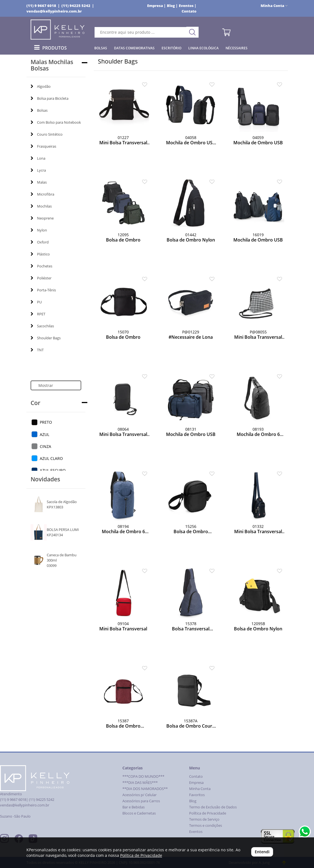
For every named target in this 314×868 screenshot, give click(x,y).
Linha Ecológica (203, 48)
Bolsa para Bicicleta (50, 98)
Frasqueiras (43, 146)
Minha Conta (200, 789)
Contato (189, 11)
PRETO (46, 422)
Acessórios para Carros (141, 801)
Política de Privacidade (208, 813)
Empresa (196, 783)
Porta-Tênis (43, 290)
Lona (38, 158)
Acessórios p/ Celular (139, 795)
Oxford (40, 242)
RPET (38, 314)
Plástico (40, 254)
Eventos (196, 832)
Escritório (171, 48)
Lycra (38, 170)
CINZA (45, 446)
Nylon (39, 230)
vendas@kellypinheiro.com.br (54, 11)
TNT (37, 350)
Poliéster (41, 278)
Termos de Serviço (204, 819)
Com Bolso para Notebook (56, 122)
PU (36, 302)
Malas (39, 182)
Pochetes (41, 266)
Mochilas (41, 206)
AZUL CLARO (51, 458)
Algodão (41, 86)
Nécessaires (237, 48)
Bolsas (101, 48)
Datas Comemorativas (134, 48)
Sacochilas (42, 326)
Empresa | (156, 6)
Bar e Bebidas (133, 807)
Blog (193, 801)
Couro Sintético (47, 134)
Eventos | (188, 6)
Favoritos (197, 795)
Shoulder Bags (46, 338)
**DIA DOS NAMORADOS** (145, 789)
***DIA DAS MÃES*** (140, 783)
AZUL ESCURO (53, 470)
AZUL (44, 434)
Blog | (172, 6)
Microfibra (42, 194)
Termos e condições (206, 826)
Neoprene (42, 218)
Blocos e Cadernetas (139, 813)
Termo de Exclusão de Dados (213, 807)
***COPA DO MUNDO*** (143, 776)
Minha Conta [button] (274, 6)
